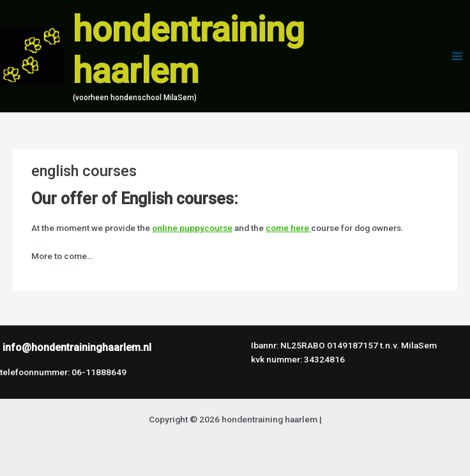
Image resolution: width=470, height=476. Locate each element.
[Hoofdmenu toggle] (458, 56)
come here (288, 228)
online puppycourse (192, 228)
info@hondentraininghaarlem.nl (77, 347)
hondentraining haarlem (189, 50)
